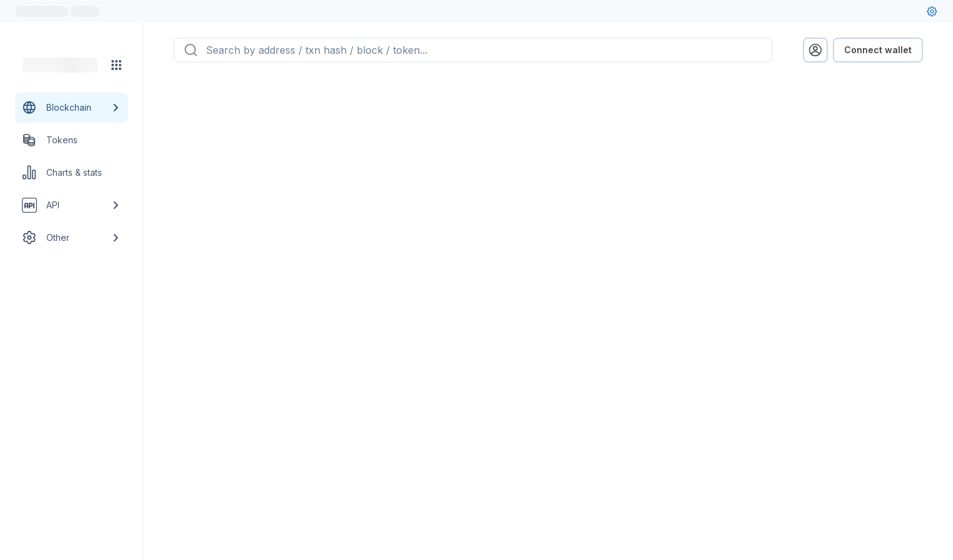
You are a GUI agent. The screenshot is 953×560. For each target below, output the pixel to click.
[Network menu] (116, 65)
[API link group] (71, 205)
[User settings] (932, 11)
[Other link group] (71, 238)
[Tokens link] (71, 140)
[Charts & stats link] (71, 173)
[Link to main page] (60, 65)
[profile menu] (815, 50)
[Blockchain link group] (71, 108)
